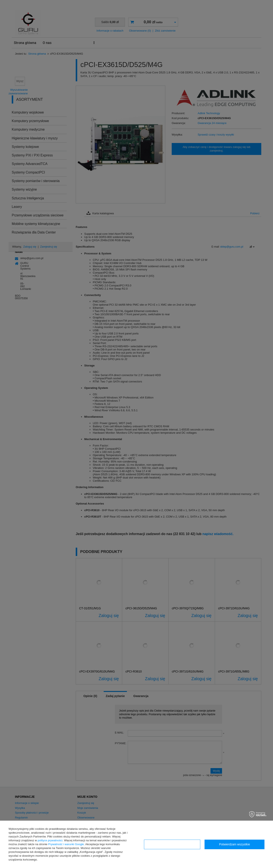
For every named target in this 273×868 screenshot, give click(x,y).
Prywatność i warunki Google (66, 844)
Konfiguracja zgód (172, 844)
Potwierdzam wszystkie (235, 844)
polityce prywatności (50, 840)
